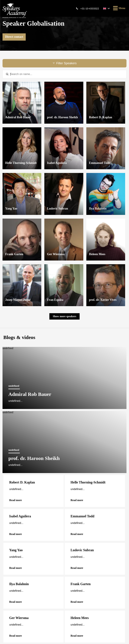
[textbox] (64, 74)
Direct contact (14, 37)
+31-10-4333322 (90, 8)
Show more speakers (64, 316)
